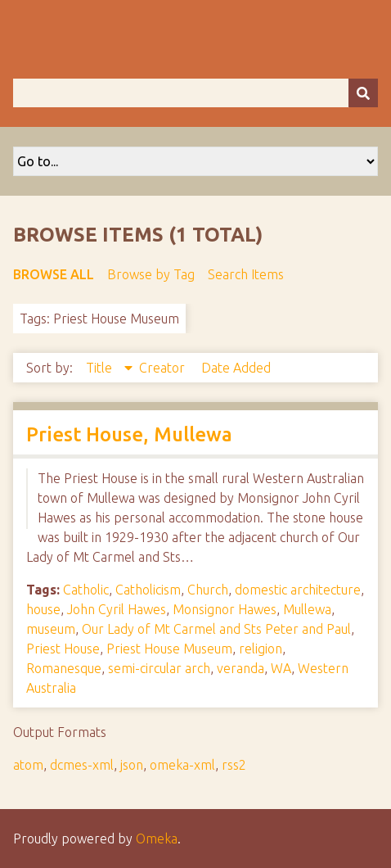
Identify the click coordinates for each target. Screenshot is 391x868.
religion (261, 649)
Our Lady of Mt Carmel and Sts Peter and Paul (216, 629)
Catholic (86, 590)
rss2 (234, 765)
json (132, 765)
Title (101, 368)
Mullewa (307, 609)
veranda (240, 668)
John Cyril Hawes (117, 609)
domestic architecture (298, 590)
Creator (164, 368)
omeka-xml (182, 765)
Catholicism (148, 590)
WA (281, 668)
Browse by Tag (151, 274)
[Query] (195, 93)
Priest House (63, 649)
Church (208, 590)
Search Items (246, 274)
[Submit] (363, 93)
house (43, 609)
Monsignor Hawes (225, 609)
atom (28, 765)
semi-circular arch (159, 668)
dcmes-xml (82, 765)
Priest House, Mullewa (129, 434)
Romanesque (64, 668)
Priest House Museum (169, 649)
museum (51, 629)
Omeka (157, 839)
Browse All (54, 274)
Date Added (236, 368)
